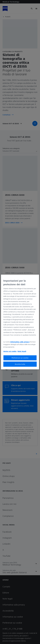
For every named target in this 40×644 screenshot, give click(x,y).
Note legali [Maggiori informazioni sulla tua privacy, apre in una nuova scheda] (22, 351)
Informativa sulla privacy (20, 342)
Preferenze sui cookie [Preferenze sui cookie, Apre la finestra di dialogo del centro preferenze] (20, 358)
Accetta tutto (20, 364)
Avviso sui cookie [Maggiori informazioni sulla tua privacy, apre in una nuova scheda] (10, 351)
